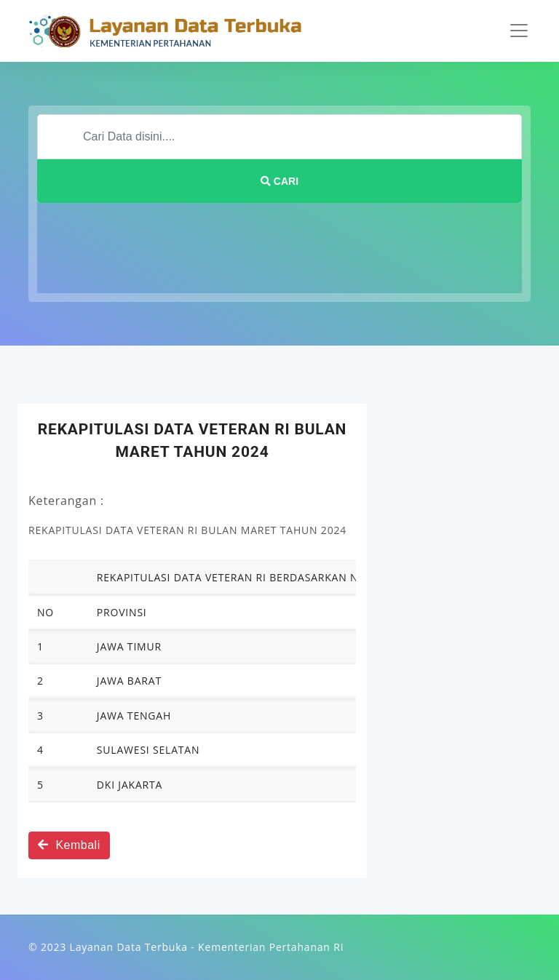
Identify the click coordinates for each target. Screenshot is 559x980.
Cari (279, 181)
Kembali (69, 845)
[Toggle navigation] (519, 31)
